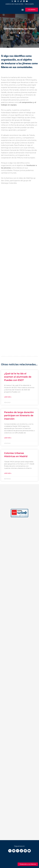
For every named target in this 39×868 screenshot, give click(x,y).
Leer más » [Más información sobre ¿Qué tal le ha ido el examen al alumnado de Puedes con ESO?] (8, 397)
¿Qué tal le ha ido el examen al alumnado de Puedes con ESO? (18, 377)
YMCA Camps (29, 4)
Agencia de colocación (14, 4)
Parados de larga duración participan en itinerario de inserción (19, 415)
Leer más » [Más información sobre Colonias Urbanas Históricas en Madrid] (8, 473)
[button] (23, 10)
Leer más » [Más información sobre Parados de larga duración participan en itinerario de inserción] (8, 438)
